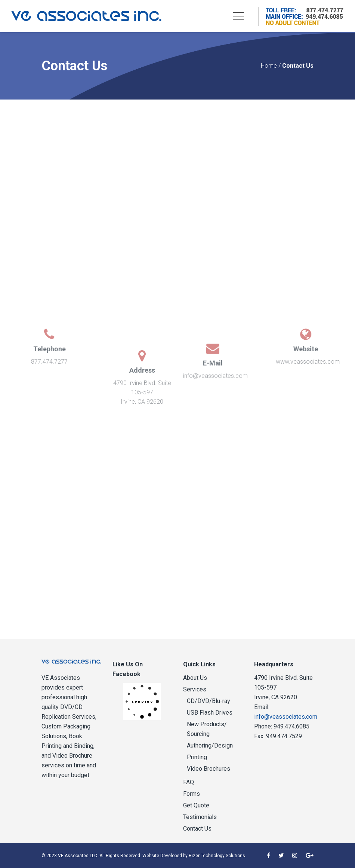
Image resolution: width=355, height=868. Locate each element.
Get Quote (196, 805)
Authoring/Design (210, 745)
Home (269, 66)
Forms (192, 794)
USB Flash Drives (210, 713)
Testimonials (200, 817)
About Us (195, 678)
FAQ (189, 782)
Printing (197, 757)
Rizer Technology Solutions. (217, 856)
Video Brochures (209, 769)
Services (195, 689)
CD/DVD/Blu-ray (209, 701)
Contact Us (197, 829)
